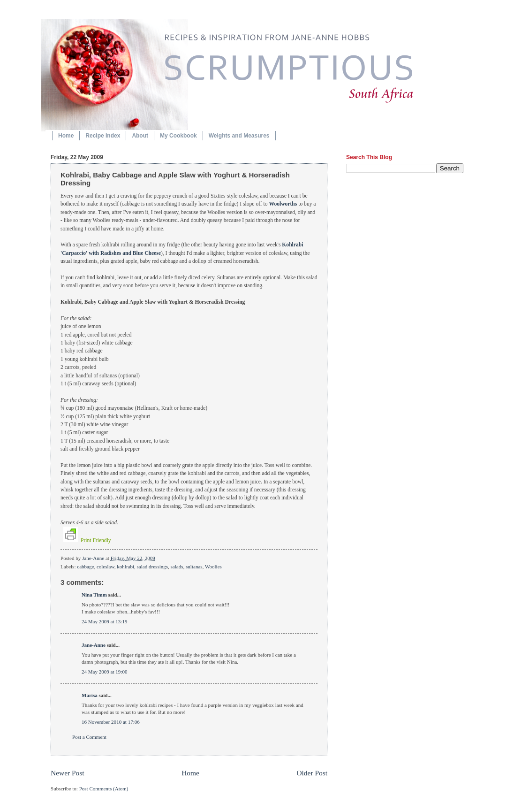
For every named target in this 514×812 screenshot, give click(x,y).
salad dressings (152, 567)
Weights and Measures (239, 136)
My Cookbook (178, 136)
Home (66, 136)
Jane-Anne (94, 558)
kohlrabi (125, 567)
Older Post (312, 773)
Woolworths (283, 204)
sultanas (194, 567)
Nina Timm (94, 595)
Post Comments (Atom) (104, 789)
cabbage (85, 567)
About (140, 136)
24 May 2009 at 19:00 (104, 672)
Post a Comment (89, 737)
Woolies (213, 567)
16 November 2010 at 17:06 (111, 722)
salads (177, 567)
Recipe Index (103, 136)
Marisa (90, 695)
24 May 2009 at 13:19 (104, 621)
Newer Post (68, 773)
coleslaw (106, 567)
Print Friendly (87, 540)
